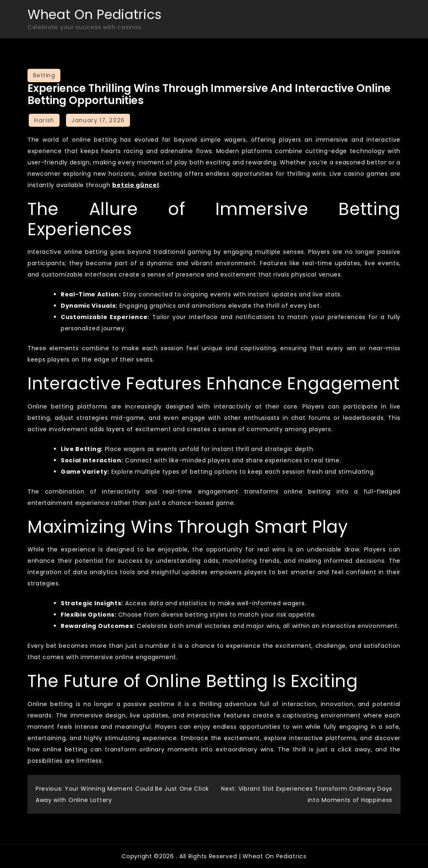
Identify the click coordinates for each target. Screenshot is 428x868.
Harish (44, 120)
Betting (44, 75)
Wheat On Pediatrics (95, 14)
